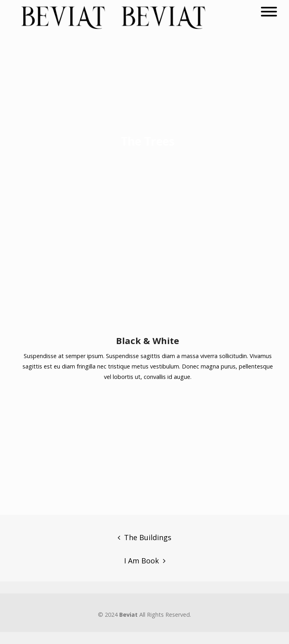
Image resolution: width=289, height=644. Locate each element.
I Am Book (141, 561)
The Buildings (148, 537)
